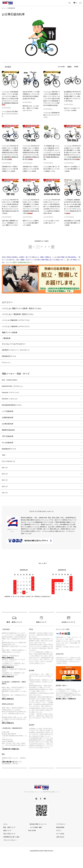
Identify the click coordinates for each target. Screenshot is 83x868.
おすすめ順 (61, 67)
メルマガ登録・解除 (34, 839)
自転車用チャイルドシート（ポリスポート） (19, 351)
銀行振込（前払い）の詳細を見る (66, 711)
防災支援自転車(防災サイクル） (14, 409)
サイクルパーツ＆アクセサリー (14, 345)
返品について (6, 842)
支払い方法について (8, 846)
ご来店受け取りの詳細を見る (11, 761)
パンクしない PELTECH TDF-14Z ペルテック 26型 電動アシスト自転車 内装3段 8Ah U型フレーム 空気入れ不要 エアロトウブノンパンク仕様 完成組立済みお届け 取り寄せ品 (10, 206)
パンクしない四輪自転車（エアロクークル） (19, 320)
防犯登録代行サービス (10, 358)
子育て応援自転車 (9, 443)
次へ (52, 247)
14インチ (5, 504)
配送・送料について (8, 839)
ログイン (57, 842)
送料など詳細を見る (8, 711)
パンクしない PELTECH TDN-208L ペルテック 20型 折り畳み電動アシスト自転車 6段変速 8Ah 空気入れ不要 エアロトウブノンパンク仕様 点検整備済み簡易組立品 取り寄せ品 (31, 153)
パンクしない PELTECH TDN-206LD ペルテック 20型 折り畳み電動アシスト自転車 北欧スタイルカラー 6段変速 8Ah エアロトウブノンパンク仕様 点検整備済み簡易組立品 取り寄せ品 (72, 153)
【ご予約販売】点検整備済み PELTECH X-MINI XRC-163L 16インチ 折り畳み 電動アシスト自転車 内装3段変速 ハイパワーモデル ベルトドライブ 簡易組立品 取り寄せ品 (72, 206)
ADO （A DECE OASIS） (12, 382)
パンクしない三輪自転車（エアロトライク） (19, 327)
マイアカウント (59, 836)
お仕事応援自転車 (13, 8)
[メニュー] (80, 3)
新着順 (76, 67)
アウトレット (7, 364)
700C (4, 464)
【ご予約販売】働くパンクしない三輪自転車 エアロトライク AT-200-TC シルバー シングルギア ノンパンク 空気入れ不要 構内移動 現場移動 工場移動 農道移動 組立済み (52, 153)
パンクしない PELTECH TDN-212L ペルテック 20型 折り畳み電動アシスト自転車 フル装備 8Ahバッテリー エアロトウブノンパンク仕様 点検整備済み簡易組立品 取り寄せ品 (31, 206)
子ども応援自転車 (9, 450)
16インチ (5, 498)
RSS (30, 842)
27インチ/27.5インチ (10, 470)
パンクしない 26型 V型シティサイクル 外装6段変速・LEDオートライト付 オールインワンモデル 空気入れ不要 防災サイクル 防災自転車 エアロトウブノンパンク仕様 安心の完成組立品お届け (52, 99)
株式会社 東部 (39, 863)
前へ (31, 247)
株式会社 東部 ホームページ (37, 836)
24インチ (5, 484)
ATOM (34, 842)
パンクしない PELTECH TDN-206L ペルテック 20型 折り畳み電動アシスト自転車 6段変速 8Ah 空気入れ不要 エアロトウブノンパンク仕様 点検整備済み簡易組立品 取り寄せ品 (10, 153)
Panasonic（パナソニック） (13, 396)
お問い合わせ (59, 849)
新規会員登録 (59, 839)
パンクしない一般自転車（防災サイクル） (18, 314)
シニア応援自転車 (9, 416)
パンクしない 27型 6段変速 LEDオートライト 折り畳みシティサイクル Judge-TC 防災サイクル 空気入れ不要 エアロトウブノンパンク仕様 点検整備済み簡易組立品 (10, 98)
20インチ (5, 491)
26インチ (5, 477)
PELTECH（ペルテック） (12, 403)
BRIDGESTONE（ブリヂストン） (15, 389)
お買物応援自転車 (9, 423)
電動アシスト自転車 (10, 333)
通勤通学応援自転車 (10, 437)
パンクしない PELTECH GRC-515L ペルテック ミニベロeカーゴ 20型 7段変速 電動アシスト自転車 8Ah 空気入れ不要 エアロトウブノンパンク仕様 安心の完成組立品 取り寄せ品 (52, 206)
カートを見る (59, 846)
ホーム (4, 8)
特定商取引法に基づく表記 (10, 849)
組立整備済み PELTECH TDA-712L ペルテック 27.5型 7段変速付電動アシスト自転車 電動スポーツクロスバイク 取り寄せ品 (72, 96)
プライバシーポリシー (9, 852)
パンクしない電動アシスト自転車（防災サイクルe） (22, 308)
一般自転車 (6, 339)
